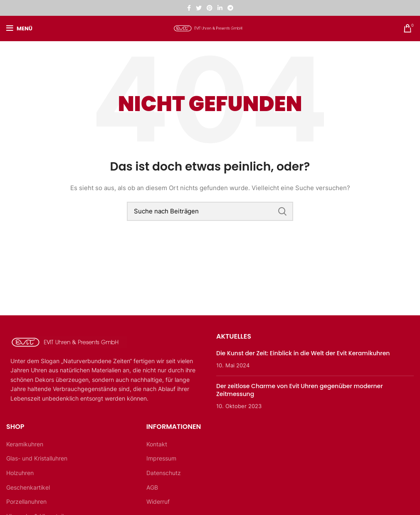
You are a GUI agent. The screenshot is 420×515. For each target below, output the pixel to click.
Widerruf (158, 501)
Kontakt (157, 444)
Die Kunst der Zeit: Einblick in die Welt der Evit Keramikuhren (303, 353)
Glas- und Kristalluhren (37, 458)
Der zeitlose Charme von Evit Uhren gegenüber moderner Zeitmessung (300, 390)
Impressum (161, 458)
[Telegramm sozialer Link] (230, 8)
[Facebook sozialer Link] (189, 8)
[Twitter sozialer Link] (199, 8)
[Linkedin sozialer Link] (220, 8)
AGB (152, 487)
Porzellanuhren (26, 501)
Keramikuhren (25, 444)
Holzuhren (20, 473)
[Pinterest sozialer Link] (210, 8)
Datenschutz (164, 473)
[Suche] (210, 211)
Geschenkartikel (28, 487)
